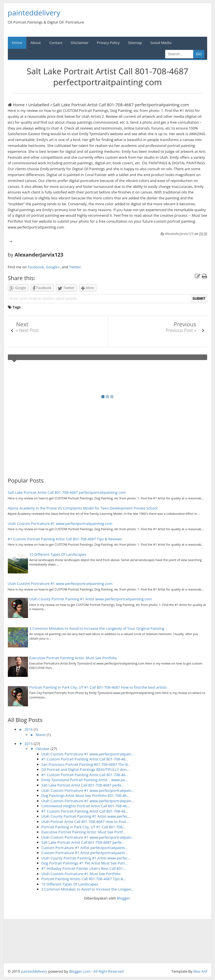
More (87, 288)
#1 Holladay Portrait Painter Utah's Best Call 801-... (84, 868)
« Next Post (27, 330)
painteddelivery (34, 971)
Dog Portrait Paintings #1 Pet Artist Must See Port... (85, 863)
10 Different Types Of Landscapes (58, 554)
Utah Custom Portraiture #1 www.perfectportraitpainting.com (60, 524)
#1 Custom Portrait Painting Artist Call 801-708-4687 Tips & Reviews (65, 539)
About (36, 43)
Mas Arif (200, 971)
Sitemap (135, 43)
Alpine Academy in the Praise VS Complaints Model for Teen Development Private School (83, 508)
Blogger (123, 898)
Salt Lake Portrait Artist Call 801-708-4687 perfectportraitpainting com (67, 492)
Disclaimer (80, 43)
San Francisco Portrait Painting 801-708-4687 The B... (86, 764)
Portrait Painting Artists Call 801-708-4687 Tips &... (84, 879)
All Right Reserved (109, 971)
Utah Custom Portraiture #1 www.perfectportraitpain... (88, 754)
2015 (29, 744)
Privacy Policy (108, 43)
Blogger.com (80, 971)
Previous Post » (181, 330)
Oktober (43, 749)
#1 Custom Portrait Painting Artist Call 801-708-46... (85, 759)
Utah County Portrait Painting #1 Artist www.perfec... (86, 816)
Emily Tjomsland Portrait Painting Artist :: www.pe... (85, 780)
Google (18, 288)
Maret (41, 735)
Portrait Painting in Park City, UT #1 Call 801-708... (83, 827)
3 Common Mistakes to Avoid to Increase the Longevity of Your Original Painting (97, 628)
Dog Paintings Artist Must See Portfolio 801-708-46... (86, 795)
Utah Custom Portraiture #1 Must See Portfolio (81, 874)
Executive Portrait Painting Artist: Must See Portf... (84, 832)
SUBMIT (199, 299)
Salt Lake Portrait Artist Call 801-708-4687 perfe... (83, 785)
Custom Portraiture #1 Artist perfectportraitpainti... (85, 848)
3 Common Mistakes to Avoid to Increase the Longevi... (88, 889)
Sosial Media (161, 43)
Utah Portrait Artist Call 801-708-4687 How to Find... (85, 822)
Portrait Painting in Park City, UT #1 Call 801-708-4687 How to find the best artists (98, 687)
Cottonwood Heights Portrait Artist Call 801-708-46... (86, 806)
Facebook (36, 267)
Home (17, 43)
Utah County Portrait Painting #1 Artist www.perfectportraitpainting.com (91, 599)
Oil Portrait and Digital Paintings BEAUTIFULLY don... (86, 769)
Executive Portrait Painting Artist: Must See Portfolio (73, 658)
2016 (29, 729)
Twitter (75, 267)
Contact (56, 43)
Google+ (53, 267)
